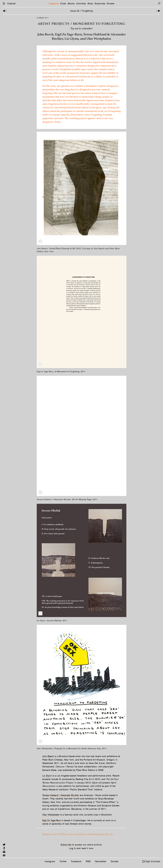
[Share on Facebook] (4, 848)
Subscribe (100, 3)
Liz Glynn (47, 776)
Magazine (54, 3)
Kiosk (63, 3)
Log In (73, 848)
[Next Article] (158, 11)
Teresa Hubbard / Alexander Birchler (61, 795)
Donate (111, 3)
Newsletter (101, 861)
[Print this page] (4, 855)
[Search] (159, 3)
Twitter (63, 861)
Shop (90, 3)
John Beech (48, 756)
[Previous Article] (5, 11)
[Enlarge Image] (40, 241)
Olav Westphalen (51, 815)
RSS (88, 861)
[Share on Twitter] (4, 845)
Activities (81, 3)
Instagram (50, 861)
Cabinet (11, 3)
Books (71, 3)
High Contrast (153, 861)
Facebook (76, 861)
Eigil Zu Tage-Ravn (52, 820)
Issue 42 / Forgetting (81, 11)
